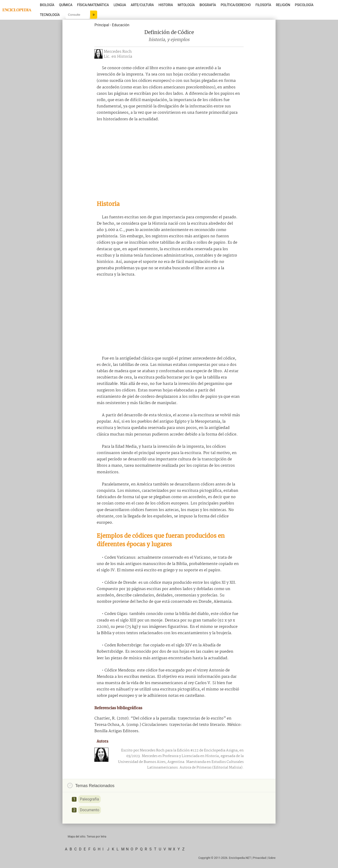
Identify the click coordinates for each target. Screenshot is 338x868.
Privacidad (260, 858)
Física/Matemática (93, 5)
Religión (283, 5)
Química (66, 5)
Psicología (304, 5)
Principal (102, 25)
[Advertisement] (169, 161)
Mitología (186, 5)
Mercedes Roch (118, 52)
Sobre (272, 858)
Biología (47, 5)
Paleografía (89, 799)
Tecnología (50, 15)
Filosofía (263, 5)
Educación (121, 25)
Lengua (120, 5)
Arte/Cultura (142, 5)
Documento (89, 810)
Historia (166, 5)
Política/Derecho (236, 5)
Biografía (208, 5)
